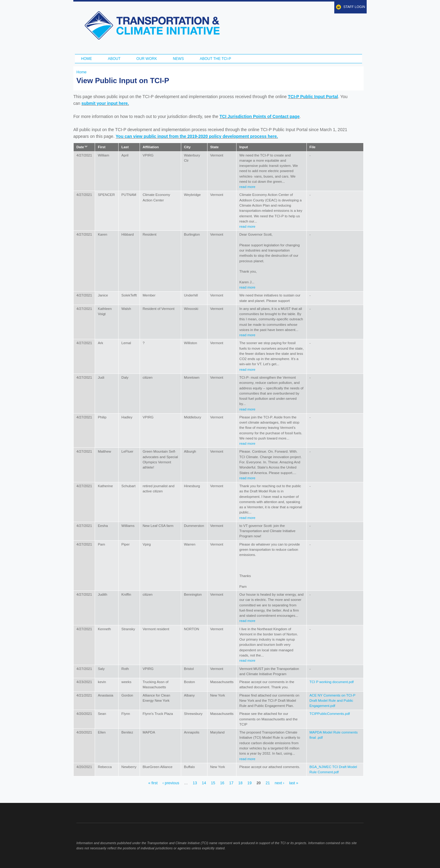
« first (153, 783)
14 (204, 783)
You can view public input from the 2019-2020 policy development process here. (197, 136)
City (187, 147)
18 (240, 783)
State (215, 147)
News (178, 59)
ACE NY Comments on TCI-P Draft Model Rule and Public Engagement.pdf (332, 701)
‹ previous (171, 783)
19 (250, 783)
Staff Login (354, 7)
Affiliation (151, 147)
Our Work (147, 59)
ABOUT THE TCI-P (216, 59)
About (114, 59)
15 (213, 783)
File (313, 147)
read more (247, 187)
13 (195, 783)
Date (82, 147)
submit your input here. (105, 103)
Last (125, 147)
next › (279, 783)
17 (231, 783)
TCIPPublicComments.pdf (330, 714)
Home (86, 59)
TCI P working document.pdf (332, 682)
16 (222, 783)
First (102, 147)
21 (268, 783)
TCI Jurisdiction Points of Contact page (259, 116)
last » (294, 783)
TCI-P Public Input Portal (313, 97)
